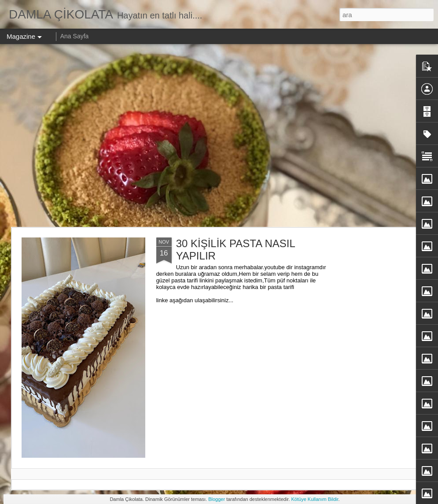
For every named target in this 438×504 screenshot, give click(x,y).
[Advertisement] (83, 135)
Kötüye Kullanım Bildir (315, 499)
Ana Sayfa (75, 36)
